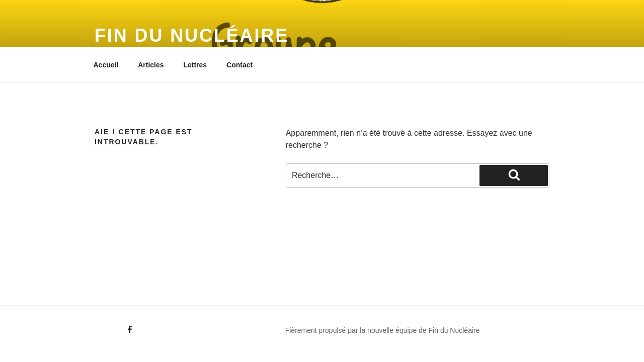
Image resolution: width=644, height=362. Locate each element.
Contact (239, 65)
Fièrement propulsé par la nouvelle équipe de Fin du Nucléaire (383, 330)
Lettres (195, 65)
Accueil (106, 65)
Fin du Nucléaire (192, 35)
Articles (151, 65)
